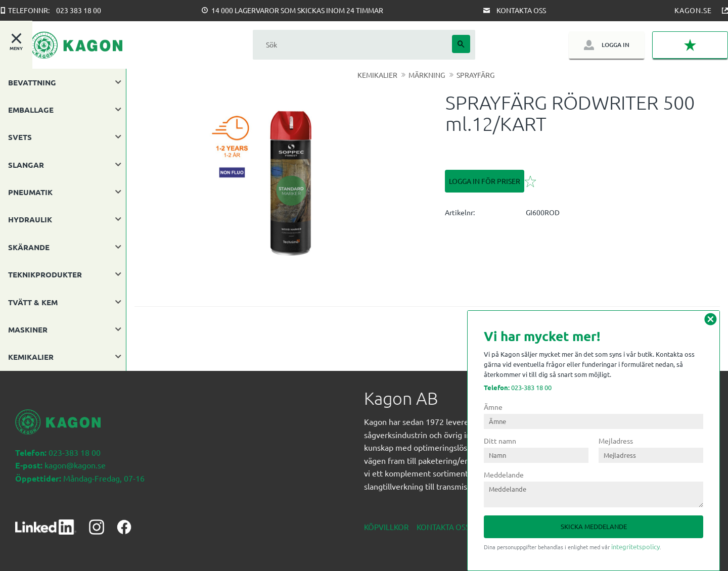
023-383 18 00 (518, 387)
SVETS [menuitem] (20, 137)
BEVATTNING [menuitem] (32, 82)
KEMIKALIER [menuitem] (31, 357)
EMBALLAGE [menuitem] (31, 110)
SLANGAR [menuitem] (26, 165)
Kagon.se (693, 10)
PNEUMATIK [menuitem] (30, 192)
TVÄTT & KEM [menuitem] (33, 302)
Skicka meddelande (594, 526)
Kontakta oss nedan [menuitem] (457, 527)
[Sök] (461, 44)
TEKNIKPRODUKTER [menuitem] (45, 274)
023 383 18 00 (79, 10)
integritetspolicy (635, 546)
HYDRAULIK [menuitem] (30, 219)
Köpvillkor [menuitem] (386, 527)
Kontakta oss (521, 10)
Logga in (616, 45)
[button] (690, 45)
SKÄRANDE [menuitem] (29, 247)
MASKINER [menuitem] (28, 329)
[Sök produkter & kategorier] (352, 45)
